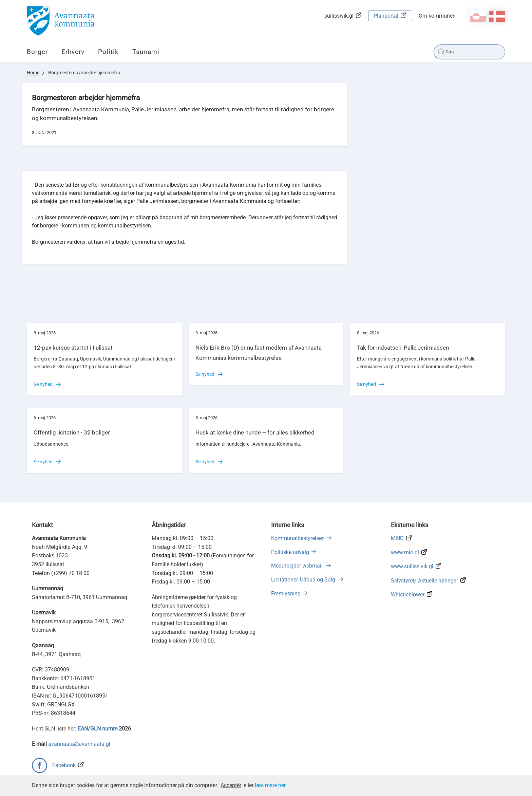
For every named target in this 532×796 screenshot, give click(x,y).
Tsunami (146, 52)
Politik (108, 52)
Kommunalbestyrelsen (298, 538)
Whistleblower (408, 595)
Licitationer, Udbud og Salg (304, 580)
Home (33, 73)
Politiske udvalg (290, 552)
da (497, 16)
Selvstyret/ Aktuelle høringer (424, 581)
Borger (37, 52)
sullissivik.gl (339, 16)
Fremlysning (286, 594)
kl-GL (478, 16)
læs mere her (270, 785)
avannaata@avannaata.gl (79, 744)
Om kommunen (437, 16)
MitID (397, 538)
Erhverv (73, 52)
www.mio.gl (405, 552)
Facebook (64, 765)
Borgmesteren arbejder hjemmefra (84, 73)
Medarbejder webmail (298, 566)
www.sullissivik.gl (412, 566)
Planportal (386, 16)
